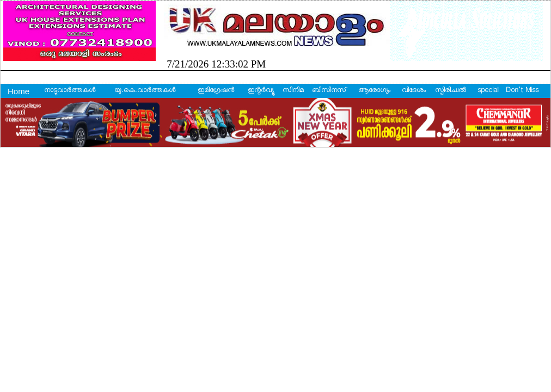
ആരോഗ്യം (374, 91)
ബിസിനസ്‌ (329, 91)
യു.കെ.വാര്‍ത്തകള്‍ (145, 91)
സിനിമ (293, 91)
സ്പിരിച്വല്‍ (451, 91)
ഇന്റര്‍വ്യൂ (261, 91)
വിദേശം (414, 91)
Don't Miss (522, 91)
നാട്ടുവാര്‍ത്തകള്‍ (70, 91)
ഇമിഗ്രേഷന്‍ (216, 91)
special (488, 91)
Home (19, 91)
